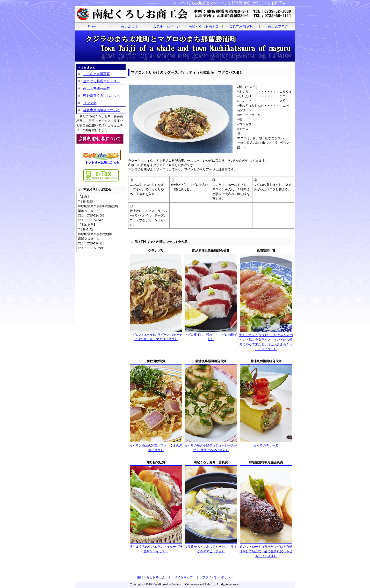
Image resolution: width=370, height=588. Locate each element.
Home (92, 26)
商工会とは (129, 26)
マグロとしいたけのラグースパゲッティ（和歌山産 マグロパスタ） (156, 335)
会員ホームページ (166, 26)
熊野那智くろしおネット (102, 96)
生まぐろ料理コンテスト (102, 81)
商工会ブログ (278, 26)
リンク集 (90, 103)
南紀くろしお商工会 (204, 26)
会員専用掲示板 (241, 26)
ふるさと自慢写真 (97, 74)
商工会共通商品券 (97, 88)
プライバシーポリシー (218, 577)
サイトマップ (184, 577)
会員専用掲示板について (102, 110)
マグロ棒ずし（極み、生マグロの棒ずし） (211, 335)
